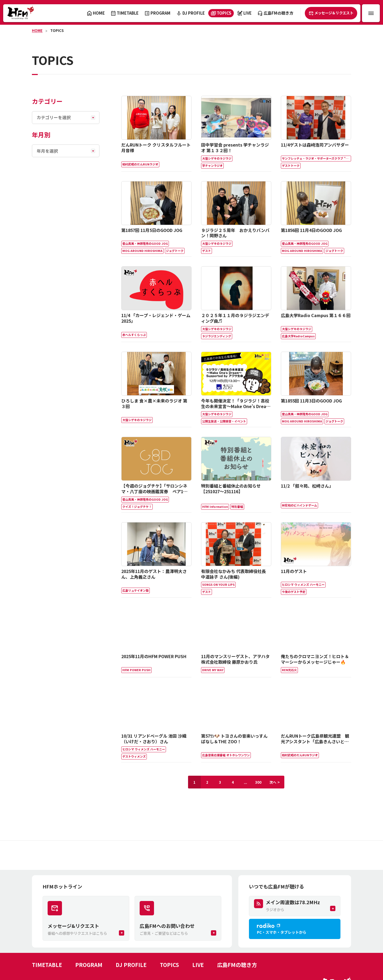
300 (258, 782)
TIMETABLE (47, 965)
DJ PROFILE (131, 965)
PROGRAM (89, 965)
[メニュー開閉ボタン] (371, 13)
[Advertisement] (191, 855)
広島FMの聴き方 (237, 965)
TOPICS (57, 30)
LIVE (198, 965)
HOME (37, 30)
